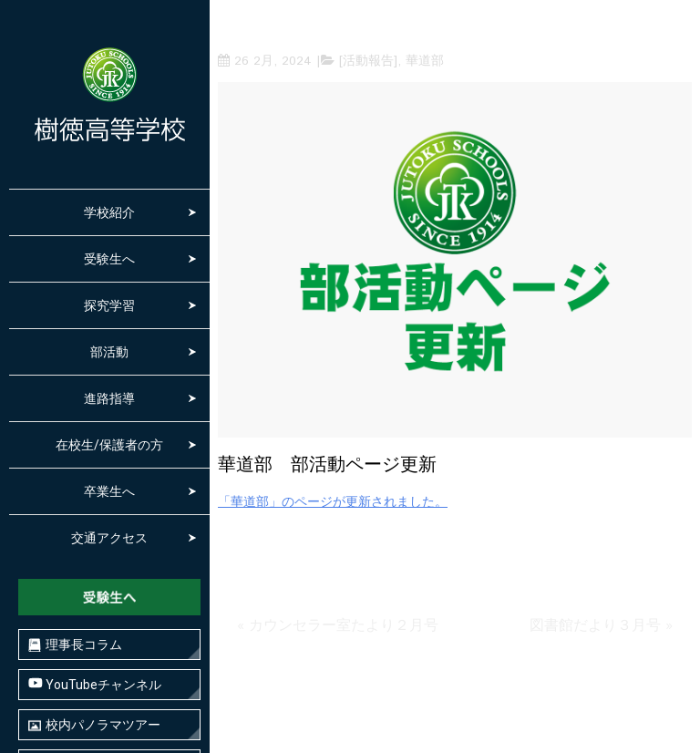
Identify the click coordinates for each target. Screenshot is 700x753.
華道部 (425, 61)
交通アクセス (109, 538)
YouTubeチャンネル (95, 684)
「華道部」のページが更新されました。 (333, 502)
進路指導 (109, 398)
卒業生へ (109, 491)
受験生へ (109, 259)
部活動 (109, 352)
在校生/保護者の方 (109, 445)
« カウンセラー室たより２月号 (338, 626)
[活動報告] (368, 61)
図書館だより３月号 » (601, 626)
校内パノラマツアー (94, 725)
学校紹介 (109, 212)
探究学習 (109, 305)
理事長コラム (75, 645)
